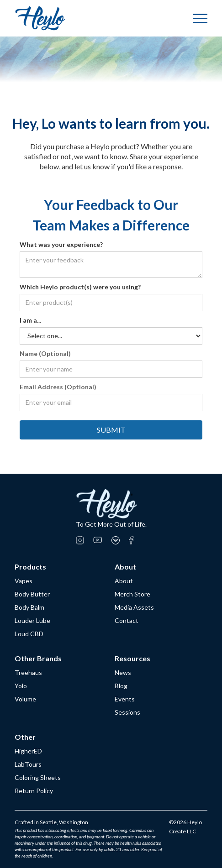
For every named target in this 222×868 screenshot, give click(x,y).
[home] (40, 18)
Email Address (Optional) (58, 387)
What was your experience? (61, 244)
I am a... (30, 320)
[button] (200, 18)
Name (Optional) (45, 353)
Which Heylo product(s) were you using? (80, 287)
